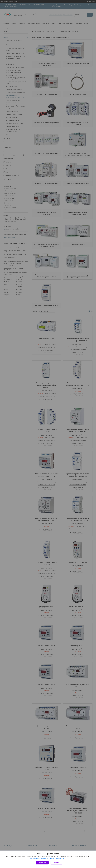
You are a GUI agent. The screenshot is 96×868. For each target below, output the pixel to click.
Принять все (42, 863)
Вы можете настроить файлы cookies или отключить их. (47, 858)
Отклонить (56, 863)
